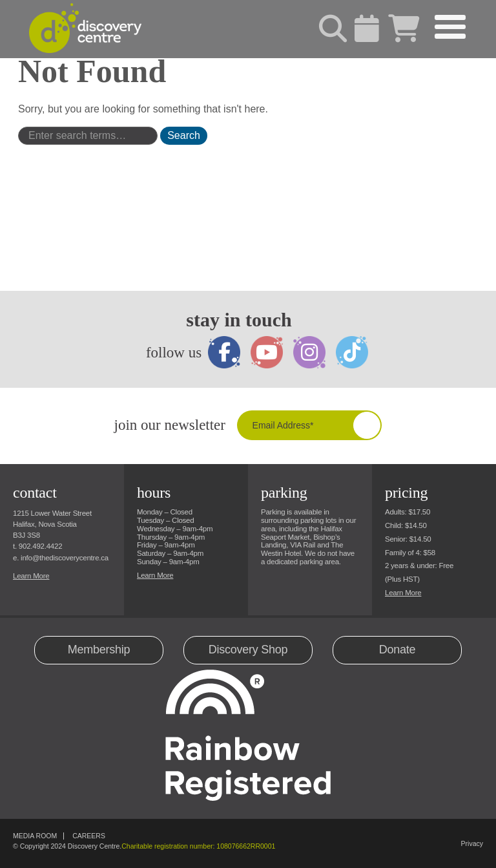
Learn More (31, 576)
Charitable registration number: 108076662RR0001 (198, 846)
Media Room (35, 836)
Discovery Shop (248, 650)
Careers (89, 836)
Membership (99, 650)
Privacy (472, 843)
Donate (398, 650)
